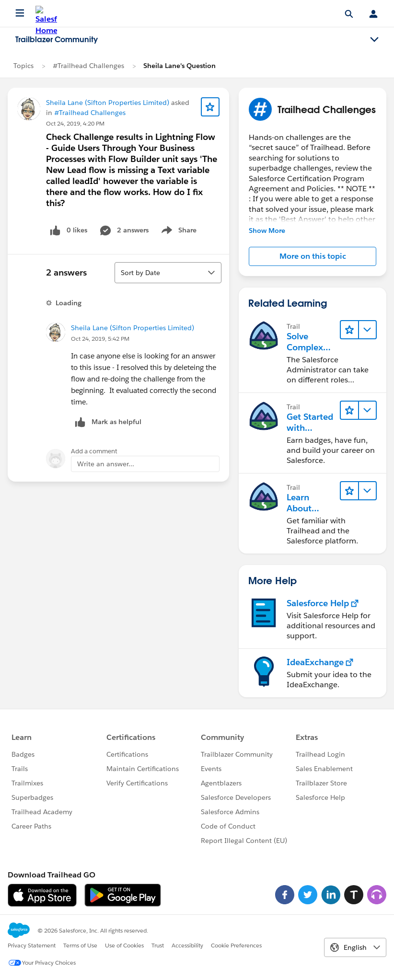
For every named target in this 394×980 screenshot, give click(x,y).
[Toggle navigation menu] (374, 40)
